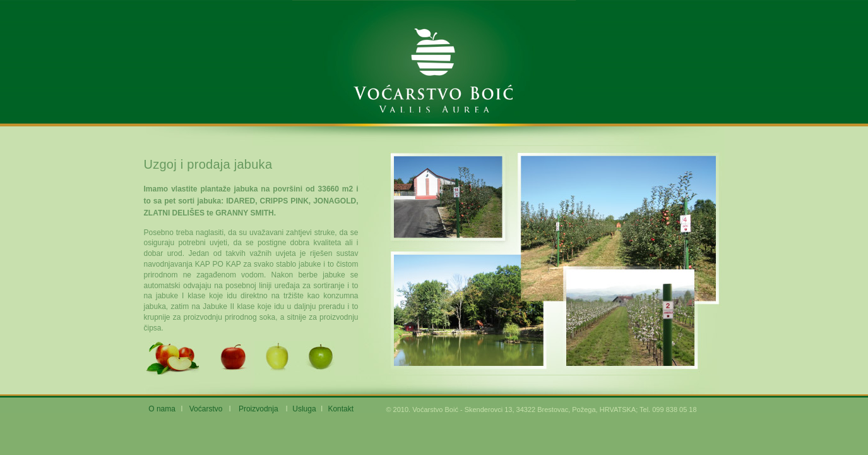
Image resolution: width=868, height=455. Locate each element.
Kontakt (341, 409)
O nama (162, 409)
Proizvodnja (259, 409)
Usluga (304, 409)
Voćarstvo (206, 409)
